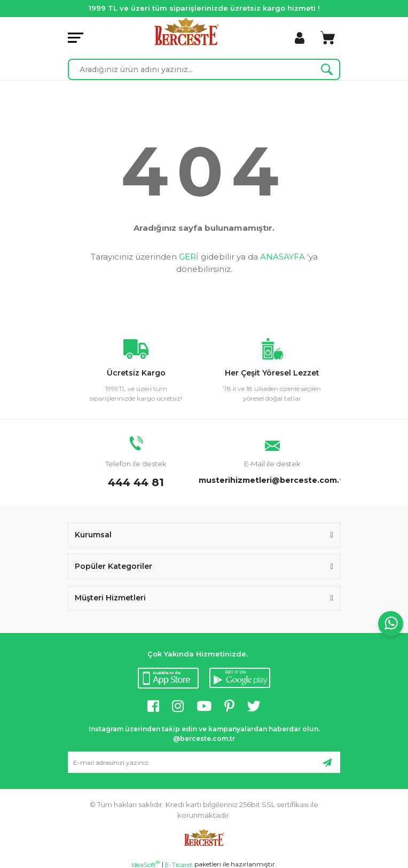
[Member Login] (300, 38)
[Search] (204, 69)
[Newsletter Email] (204, 762)
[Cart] (328, 38)
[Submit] (327, 762)
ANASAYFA (283, 257)
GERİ (189, 257)
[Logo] (187, 31)
